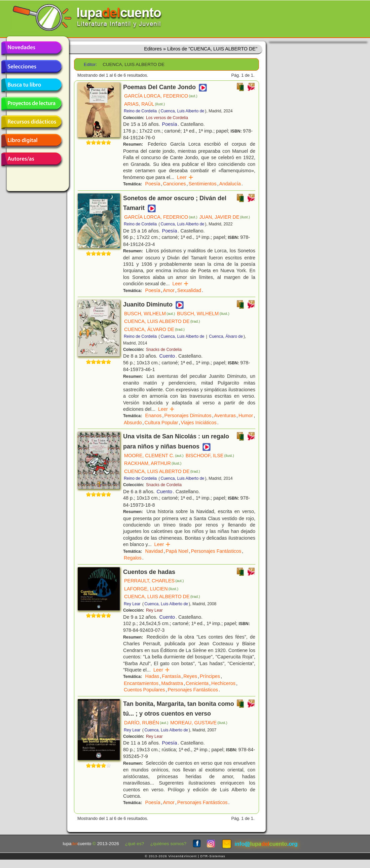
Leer (185, 177)
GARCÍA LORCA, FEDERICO (161, 96)
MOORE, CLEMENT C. (154, 456)
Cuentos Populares (144, 690)
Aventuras (225, 415)
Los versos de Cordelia (167, 118)
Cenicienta (197, 683)
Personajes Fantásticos (216, 551)
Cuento (167, 356)
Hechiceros (223, 683)
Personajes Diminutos (188, 415)
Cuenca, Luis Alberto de (182, 111)
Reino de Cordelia (140, 111)
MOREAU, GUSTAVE (199, 723)
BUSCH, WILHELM (150, 314)
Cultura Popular (161, 423)
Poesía (170, 124)
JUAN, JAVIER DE (225, 217)
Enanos (154, 415)
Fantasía (171, 676)
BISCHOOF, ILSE (210, 456)
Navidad (154, 551)
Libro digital (31, 141)
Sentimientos (202, 184)
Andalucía (230, 184)
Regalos (133, 558)
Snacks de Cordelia (164, 350)
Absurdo (133, 423)
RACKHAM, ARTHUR (153, 463)
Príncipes (210, 676)
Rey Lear (132, 604)
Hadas (152, 676)
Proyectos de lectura (31, 104)
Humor (246, 415)
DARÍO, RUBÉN (146, 723)
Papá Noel (177, 551)
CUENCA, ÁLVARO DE (154, 329)
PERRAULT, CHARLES (154, 581)
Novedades (31, 48)
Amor (169, 290)
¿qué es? (135, 844)
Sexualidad (189, 290)
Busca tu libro (31, 85)
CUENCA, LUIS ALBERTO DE (162, 321)
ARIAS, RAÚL (144, 104)
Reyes (190, 676)
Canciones (174, 184)
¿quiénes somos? (168, 844)
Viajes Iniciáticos (199, 423)
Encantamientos (141, 683)
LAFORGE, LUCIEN (151, 589)
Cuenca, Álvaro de (226, 336)
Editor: (90, 64)
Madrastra (172, 683)
